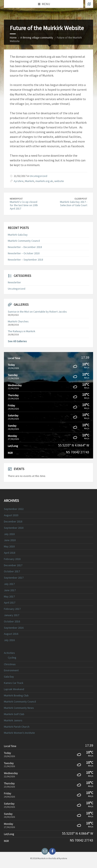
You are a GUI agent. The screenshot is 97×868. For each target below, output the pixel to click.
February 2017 (12, 609)
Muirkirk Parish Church (17, 727)
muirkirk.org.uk (44, 181)
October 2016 (12, 621)
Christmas (10, 664)
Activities (9, 653)
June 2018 (10, 540)
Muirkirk (29, 181)
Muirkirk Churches (18, 321)
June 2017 (10, 590)
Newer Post (16, 199)
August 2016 (11, 634)
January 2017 (12, 615)
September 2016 (14, 628)
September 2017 (14, 578)
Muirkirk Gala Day (18, 235)
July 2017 (9, 584)
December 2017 (13, 565)
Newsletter (14, 282)
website (59, 181)
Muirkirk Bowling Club (16, 695)
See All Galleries (17, 341)
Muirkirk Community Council (24, 241)
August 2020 (11, 515)
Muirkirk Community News (19, 708)
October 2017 (12, 571)
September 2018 (14, 528)
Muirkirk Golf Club (14, 714)
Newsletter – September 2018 (25, 260)
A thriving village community (37, 38)
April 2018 (10, 553)
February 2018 (12, 559)
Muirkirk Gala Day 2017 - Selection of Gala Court (74, 204)
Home (13, 38)
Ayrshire (19, 181)
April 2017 (10, 603)
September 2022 (14, 509)
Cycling (12, 658)
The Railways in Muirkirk (22, 331)
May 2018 (9, 546)
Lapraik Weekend (14, 689)
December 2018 (13, 521)
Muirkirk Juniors (13, 720)
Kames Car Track (14, 683)
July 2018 (9, 534)
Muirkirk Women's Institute (19, 733)
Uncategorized (39, 176)
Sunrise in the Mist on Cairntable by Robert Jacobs (37, 312)
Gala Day (9, 677)
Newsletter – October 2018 (24, 253)
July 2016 (9, 640)
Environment (11, 670)
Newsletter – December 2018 (25, 247)
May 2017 (9, 596)
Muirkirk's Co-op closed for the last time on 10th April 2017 (24, 205)
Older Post (81, 199)
